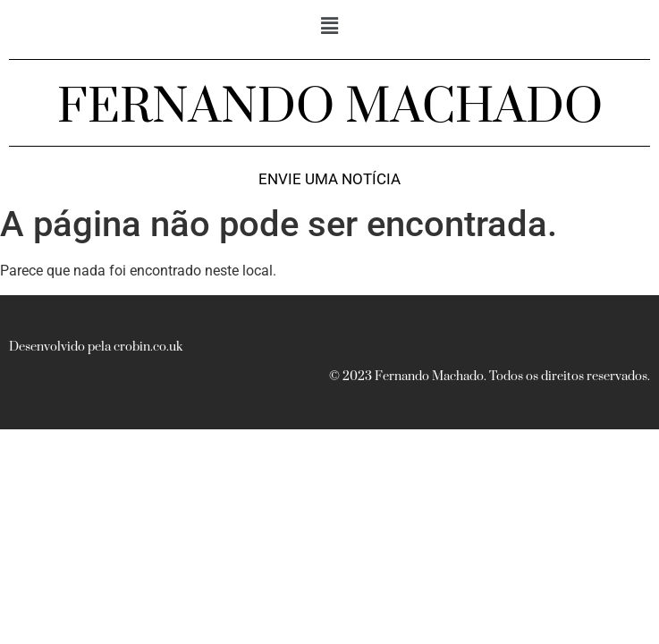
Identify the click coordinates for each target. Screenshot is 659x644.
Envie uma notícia (329, 179)
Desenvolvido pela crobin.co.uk (96, 347)
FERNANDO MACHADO (330, 107)
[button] (329, 26)
